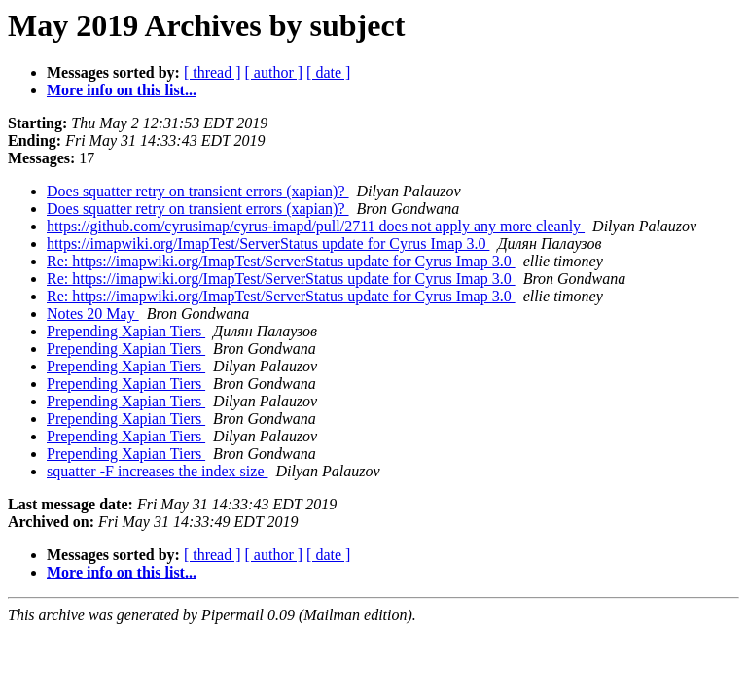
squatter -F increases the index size (157, 471)
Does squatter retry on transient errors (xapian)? (198, 191)
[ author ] (274, 72)
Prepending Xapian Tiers (126, 331)
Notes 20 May (93, 314)
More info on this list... (122, 90)
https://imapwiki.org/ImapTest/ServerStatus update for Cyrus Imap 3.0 (268, 244)
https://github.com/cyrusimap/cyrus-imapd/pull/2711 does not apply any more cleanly (316, 226)
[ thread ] (213, 72)
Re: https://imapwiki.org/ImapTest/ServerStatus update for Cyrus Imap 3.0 (281, 261)
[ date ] (328, 72)
